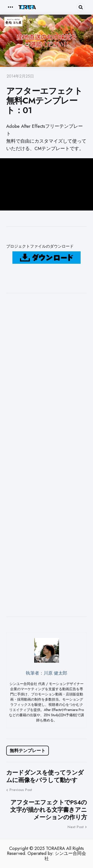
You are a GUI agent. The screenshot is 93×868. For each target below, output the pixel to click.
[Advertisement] (46, 455)
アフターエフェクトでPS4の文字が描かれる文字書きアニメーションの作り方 (48, 810)
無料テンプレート (28, 751)
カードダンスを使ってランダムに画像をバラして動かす (45, 776)
